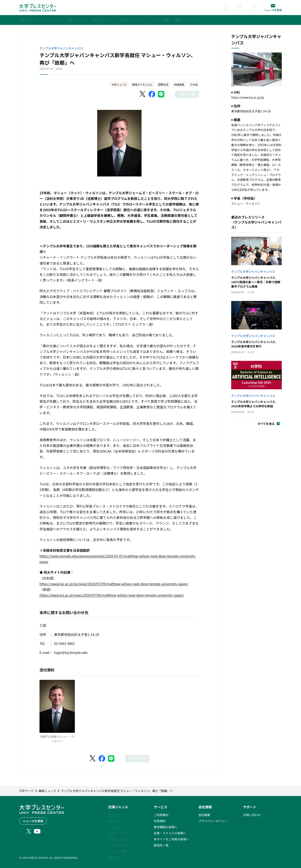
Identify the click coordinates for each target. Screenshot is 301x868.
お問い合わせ (252, 815)
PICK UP (114, 815)
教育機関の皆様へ (166, 827)
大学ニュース (119, 84)
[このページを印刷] (187, 94)
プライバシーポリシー (213, 821)
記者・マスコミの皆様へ (170, 833)
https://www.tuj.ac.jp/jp (248, 97)
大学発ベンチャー (120, 845)
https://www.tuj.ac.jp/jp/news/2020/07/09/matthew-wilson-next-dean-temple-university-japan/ (114, 584)
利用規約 (160, 821)
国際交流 (163, 84)
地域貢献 (179, 84)
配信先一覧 (161, 845)
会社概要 (204, 815)
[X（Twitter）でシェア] (143, 94)
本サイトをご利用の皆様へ (171, 839)
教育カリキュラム (142, 84)
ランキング (116, 827)
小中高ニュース (119, 839)
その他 (194, 84)
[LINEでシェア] (161, 94)
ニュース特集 (117, 851)
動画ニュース (117, 857)
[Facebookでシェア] (152, 94)
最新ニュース (117, 821)
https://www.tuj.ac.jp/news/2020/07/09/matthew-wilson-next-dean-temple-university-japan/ (112, 595)
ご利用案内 (161, 815)
